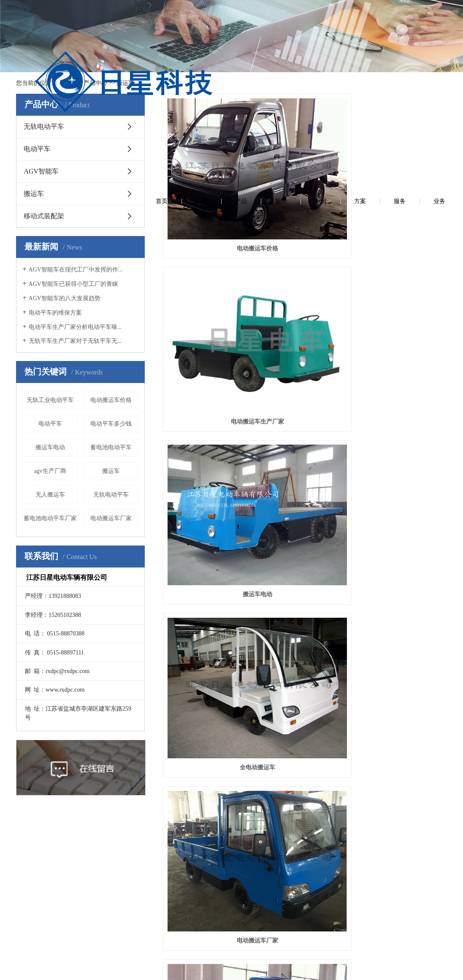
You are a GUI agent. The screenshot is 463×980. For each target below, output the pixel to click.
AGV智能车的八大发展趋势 (65, 298)
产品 (241, 17)
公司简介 (51, 854)
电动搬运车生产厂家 (305, 170)
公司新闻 (106, 854)
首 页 (67, 83)
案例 (320, 17)
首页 (162, 17)
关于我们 (51, 826)
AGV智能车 (41, 171)
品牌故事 (51, 912)
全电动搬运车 (207, 265)
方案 (360, 17)
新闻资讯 (106, 826)
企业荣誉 (51, 893)
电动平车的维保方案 (55, 313)
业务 (439, 17)
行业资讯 (106, 874)
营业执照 (51, 874)
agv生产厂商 (50, 471)
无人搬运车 (50, 495)
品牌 (201, 17)
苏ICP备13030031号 (199, 967)
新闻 (281, 17)
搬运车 (125, 83)
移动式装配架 (44, 216)
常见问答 (106, 893)
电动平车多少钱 (111, 424)
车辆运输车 (207, 359)
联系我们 (273, 826)
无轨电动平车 (44, 126)
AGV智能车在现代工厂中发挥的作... (76, 270)
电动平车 (37, 149)
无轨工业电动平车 (50, 400)
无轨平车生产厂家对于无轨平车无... (75, 341)
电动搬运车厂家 (111, 518)
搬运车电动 (50, 447)
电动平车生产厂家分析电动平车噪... (75, 327)
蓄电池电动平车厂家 (50, 518)
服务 (400, 17)
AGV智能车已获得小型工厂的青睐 (73, 284)
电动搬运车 (305, 359)
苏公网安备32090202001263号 (262, 967)
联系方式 (273, 854)
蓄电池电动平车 (111, 447)
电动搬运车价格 (111, 400)
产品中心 (95, 83)
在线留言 (218, 826)
